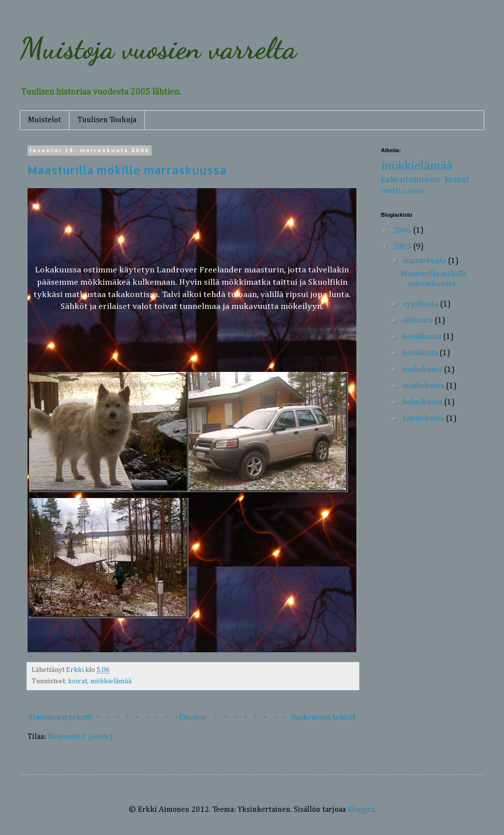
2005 (403, 247)
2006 (403, 231)
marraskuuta (425, 261)
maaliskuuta (424, 386)
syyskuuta (421, 304)
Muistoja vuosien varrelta (158, 48)
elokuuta (419, 321)
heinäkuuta (423, 337)
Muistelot (45, 120)
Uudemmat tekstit (61, 718)
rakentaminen (410, 180)
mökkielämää (111, 681)
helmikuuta (423, 402)
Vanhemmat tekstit (323, 718)
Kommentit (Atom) (80, 737)
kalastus (413, 191)
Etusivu (192, 718)
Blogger (361, 810)
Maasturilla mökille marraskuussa (127, 170)
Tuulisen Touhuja (107, 120)
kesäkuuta (421, 353)
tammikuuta (424, 419)
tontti (391, 191)
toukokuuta (423, 370)
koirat (78, 681)
